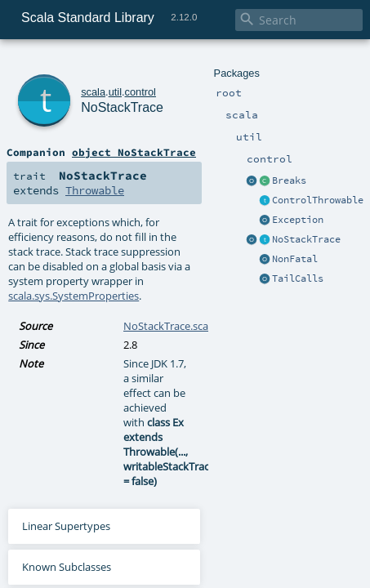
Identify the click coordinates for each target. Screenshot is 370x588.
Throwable (203, 149)
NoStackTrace (112, 81)
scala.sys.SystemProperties (212, 210)
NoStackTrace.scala (170, 240)
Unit (349, 581)
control (118, 63)
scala (71, 63)
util (92, 63)
